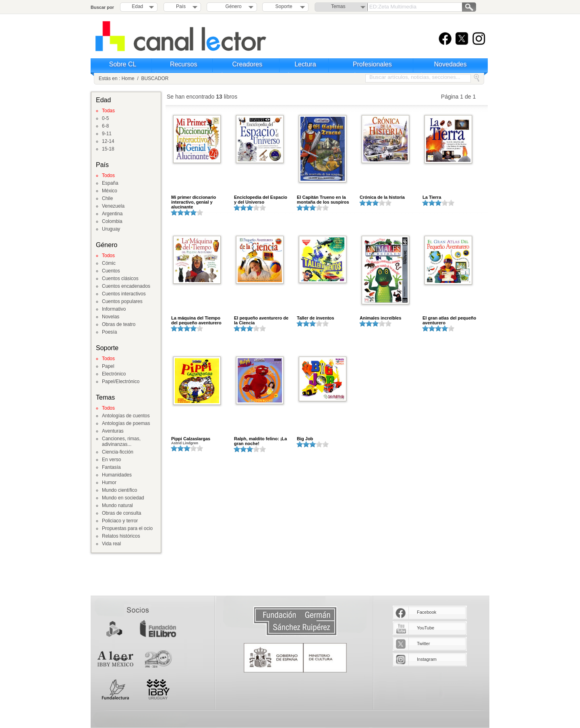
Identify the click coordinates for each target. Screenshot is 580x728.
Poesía (109, 332)
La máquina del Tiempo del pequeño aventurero (196, 320)
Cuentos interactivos (124, 294)
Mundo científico (119, 490)
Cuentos (111, 271)
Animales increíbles (380, 318)
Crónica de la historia (382, 197)
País (181, 6)
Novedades (451, 64)
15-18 (108, 149)
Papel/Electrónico (121, 382)
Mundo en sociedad (123, 498)
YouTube (426, 628)
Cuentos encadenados (126, 286)
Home (128, 78)
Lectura (305, 64)
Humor (109, 483)
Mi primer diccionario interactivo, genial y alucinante (194, 202)
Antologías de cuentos (126, 416)
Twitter (423, 643)
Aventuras (113, 431)
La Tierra (432, 197)
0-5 (105, 118)
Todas (108, 111)
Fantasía (111, 467)
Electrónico (114, 374)
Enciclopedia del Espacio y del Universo (261, 200)
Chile (107, 198)
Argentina (112, 214)
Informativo (114, 309)
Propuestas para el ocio (127, 528)
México (110, 191)
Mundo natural (117, 505)
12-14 (108, 141)
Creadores (248, 64)
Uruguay (111, 229)
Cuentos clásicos (120, 278)
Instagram (427, 659)
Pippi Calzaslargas (191, 439)
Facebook (427, 612)
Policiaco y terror (120, 521)
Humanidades (117, 475)
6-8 (105, 126)
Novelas (111, 317)
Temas (338, 6)
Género (232, 6)
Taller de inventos (316, 318)
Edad (137, 6)
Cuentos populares (122, 301)
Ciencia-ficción (118, 452)
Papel (108, 366)
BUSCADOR (155, 78)
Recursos (184, 64)
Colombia (112, 221)
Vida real (111, 544)
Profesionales (372, 64)
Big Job (305, 439)
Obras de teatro (119, 324)
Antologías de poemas (126, 423)
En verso (111, 460)
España (110, 183)
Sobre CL (123, 64)
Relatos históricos (121, 536)
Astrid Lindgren (185, 443)
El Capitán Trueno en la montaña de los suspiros (323, 200)
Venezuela (113, 206)
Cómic (109, 263)
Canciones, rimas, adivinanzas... (121, 441)
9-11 (107, 134)
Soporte (284, 6)
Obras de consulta (121, 513)
